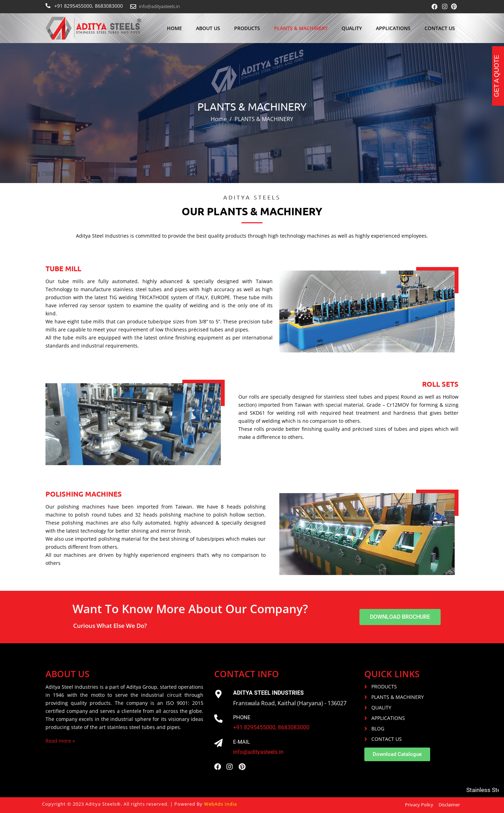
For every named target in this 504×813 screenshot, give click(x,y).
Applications (393, 28)
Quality (352, 28)
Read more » (60, 741)
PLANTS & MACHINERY (301, 28)
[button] (400, 617)
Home (174, 28)
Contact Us (440, 28)
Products (247, 28)
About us (208, 28)
